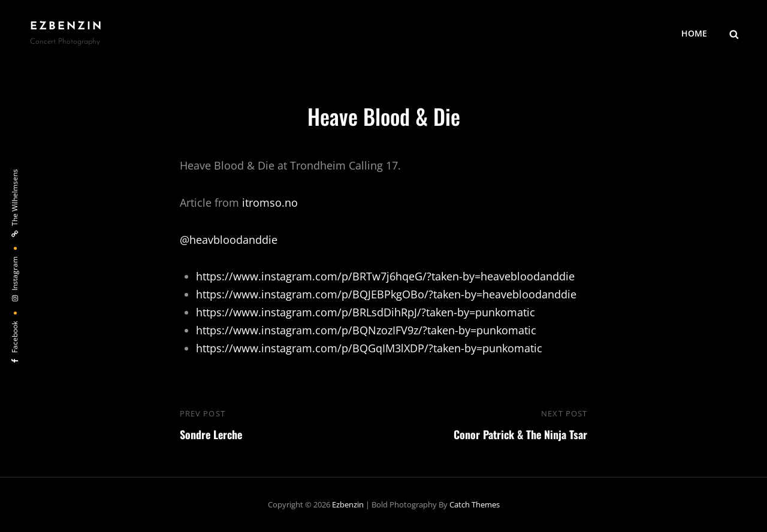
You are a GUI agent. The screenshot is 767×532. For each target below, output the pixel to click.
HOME (694, 33)
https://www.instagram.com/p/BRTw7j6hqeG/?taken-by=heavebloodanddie (385, 276)
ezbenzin (67, 27)
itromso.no (270, 202)
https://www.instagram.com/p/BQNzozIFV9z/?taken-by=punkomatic (366, 330)
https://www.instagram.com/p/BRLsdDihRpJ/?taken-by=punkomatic (366, 312)
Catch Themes (475, 504)
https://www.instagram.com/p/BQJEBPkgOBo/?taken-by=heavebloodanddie (386, 294)
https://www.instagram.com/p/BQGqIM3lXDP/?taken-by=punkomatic (369, 348)
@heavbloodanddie (229, 240)
